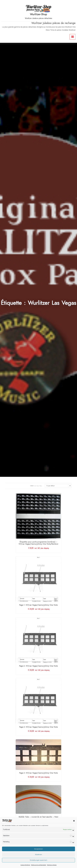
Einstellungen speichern (39, 864)
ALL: (41, 486)
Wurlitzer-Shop (38, 14)
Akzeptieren (38, 852)
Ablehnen (38, 858)
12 (35, 486)
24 (38, 486)
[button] (74, 824)
